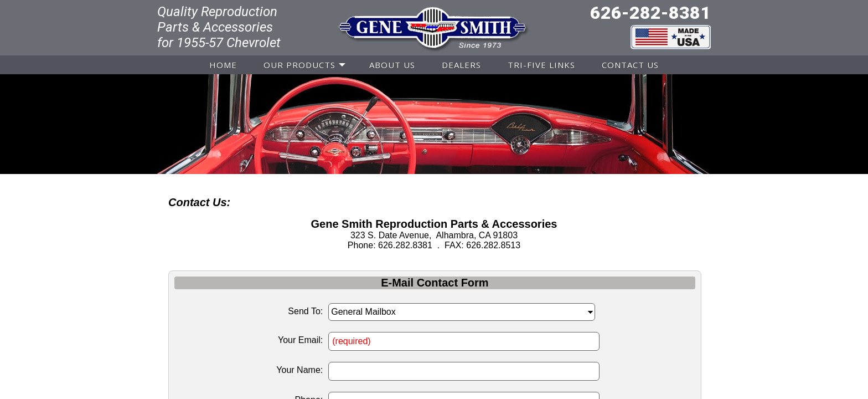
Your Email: (300, 340)
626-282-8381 (650, 13)
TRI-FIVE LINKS (541, 65)
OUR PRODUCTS (299, 65)
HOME (223, 65)
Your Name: (299, 370)
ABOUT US (392, 65)
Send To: (305, 311)
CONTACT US (630, 65)
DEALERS (461, 65)
